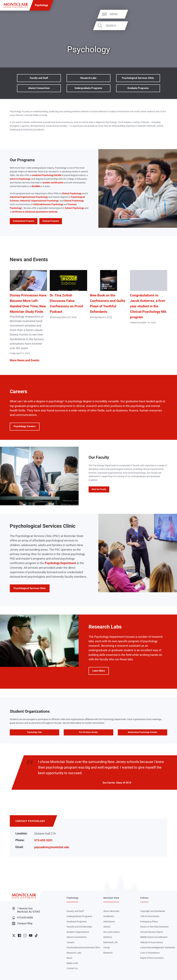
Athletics (108, 937)
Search (163, 26)
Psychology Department (60, 563)
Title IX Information (150, 916)
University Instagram (25, 935)
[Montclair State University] (16, 5)
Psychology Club (34, 732)
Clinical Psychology (72, 193)
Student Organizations (78, 932)
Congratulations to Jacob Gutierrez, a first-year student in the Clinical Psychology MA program (148, 306)
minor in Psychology (20, 179)
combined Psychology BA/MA (46, 175)
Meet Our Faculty (99, 489)
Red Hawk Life (110, 942)
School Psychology (74, 208)
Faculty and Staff (39, 78)
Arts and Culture (111, 932)
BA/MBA (36, 186)
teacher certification (53, 183)
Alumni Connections (39, 88)
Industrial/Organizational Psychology (29, 197)
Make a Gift (72, 963)
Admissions (109, 922)
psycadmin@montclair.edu (52, 847)
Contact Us (72, 968)
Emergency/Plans (149, 922)
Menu (166, 14)
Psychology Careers (25, 426)
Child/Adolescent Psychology (48, 204)
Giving (106, 947)
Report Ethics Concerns (152, 958)
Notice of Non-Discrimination (155, 927)
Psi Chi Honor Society (88, 732)
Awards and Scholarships (79, 927)
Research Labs (88, 78)
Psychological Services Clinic (138, 78)
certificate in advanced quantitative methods (35, 212)
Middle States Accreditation (154, 937)
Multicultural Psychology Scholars (143, 732)
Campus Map (22, 923)
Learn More (97, 672)
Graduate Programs (138, 88)
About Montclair (111, 911)
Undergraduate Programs (88, 88)
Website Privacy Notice (152, 942)
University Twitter (14, 935)
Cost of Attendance (150, 953)
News (69, 958)
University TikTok (36, 935)
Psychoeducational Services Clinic (83, 947)
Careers (70, 942)
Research (108, 953)
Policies (144, 898)
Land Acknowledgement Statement (158, 947)
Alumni (107, 927)
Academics (109, 916)
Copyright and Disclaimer (153, 911)
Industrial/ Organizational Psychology (39, 201)
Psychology (41, 5)
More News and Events (25, 360)
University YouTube (31, 935)
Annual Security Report (152, 932)
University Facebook (19, 935)
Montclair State (111, 898)
